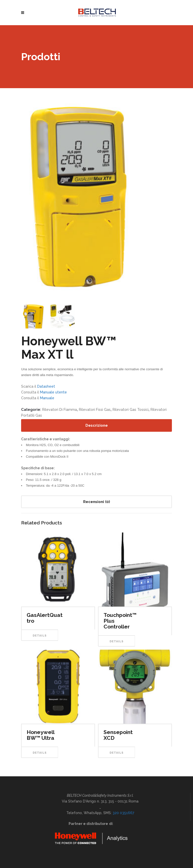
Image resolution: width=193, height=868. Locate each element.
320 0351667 (123, 813)
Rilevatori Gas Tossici (131, 410)
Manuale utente (53, 392)
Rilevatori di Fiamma (60, 410)
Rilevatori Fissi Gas (95, 410)
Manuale (47, 398)
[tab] (96, 425)
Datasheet (46, 386)
